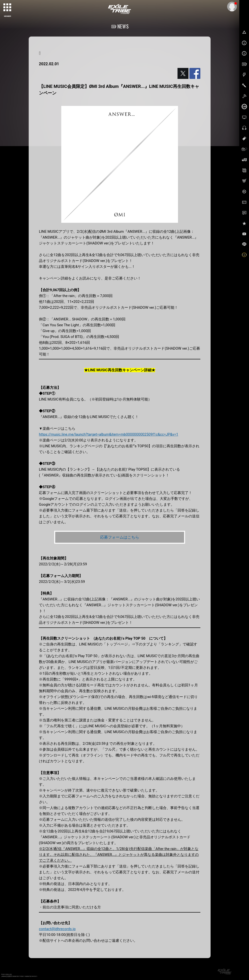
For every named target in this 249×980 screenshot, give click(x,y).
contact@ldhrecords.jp (57, 929)
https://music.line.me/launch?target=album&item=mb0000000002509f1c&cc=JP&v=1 (109, 434)
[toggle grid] (8, 8)
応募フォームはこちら (120, 537)
